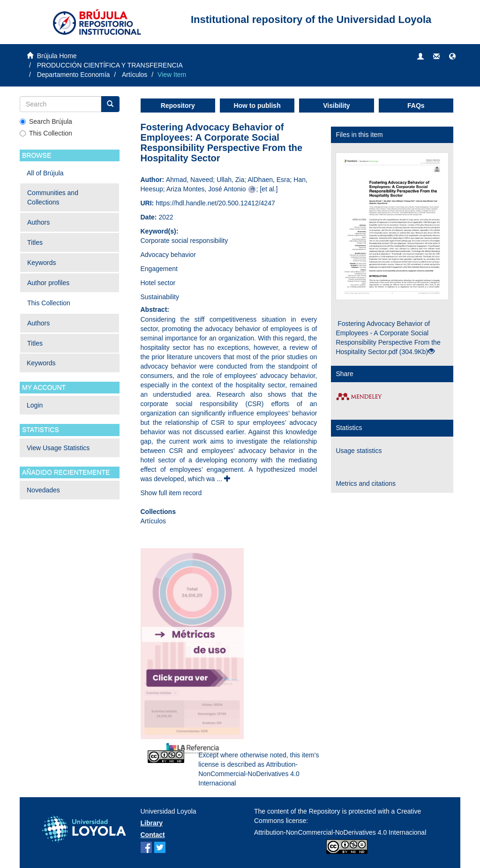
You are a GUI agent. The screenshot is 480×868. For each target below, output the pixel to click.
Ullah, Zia (230, 180)
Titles (35, 242)
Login (35, 405)
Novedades (43, 490)
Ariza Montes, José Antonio (206, 189)
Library (152, 823)
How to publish (257, 106)
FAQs (416, 106)
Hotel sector (158, 283)
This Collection (46, 133)
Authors (38, 222)
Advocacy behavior (168, 255)
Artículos (135, 75)
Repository (178, 106)
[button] (452, 57)
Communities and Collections (53, 197)
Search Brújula (46, 121)
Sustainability (160, 297)
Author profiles (48, 283)
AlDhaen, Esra (269, 180)
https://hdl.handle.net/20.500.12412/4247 (215, 203)
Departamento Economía (74, 75)
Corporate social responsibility (184, 241)
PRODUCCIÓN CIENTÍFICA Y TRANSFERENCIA (110, 65)
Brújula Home (57, 56)
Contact (153, 835)
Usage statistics (359, 451)
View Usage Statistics (58, 448)
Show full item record (171, 493)
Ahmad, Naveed (189, 180)
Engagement (159, 269)
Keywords (41, 263)
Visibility (336, 106)
